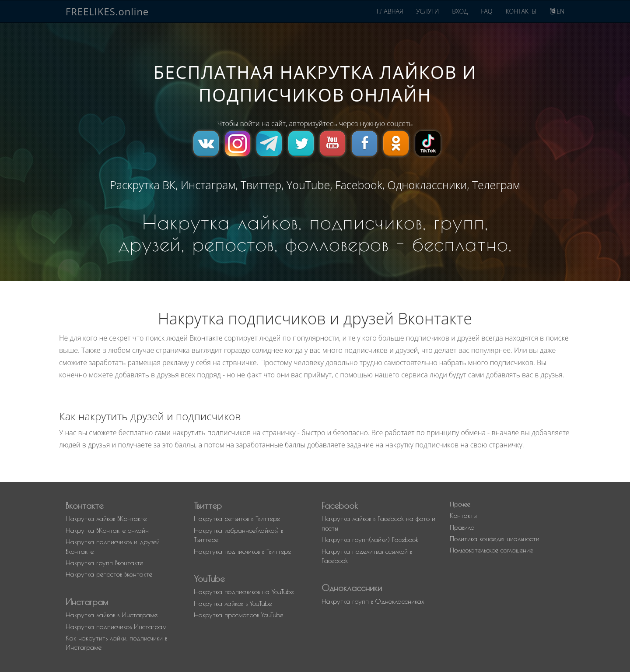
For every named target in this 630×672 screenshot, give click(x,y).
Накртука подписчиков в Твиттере (242, 551)
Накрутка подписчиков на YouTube (244, 592)
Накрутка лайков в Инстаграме (112, 615)
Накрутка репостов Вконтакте (109, 574)
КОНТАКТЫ (521, 11)
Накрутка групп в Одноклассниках (373, 601)
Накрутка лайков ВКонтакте (106, 519)
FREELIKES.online (107, 11)
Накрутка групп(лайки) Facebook (370, 540)
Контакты (463, 515)
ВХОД (460, 11)
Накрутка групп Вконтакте (104, 563)
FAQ (486, 11)
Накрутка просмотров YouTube (238, 615)
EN (557, 11)
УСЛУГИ (427, 11)
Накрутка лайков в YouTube (233, 603)
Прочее (460, 504)
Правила (462, 527)
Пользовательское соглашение (491, 550)
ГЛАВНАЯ (390, 11)
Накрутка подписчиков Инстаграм (116, 627)
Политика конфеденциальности (495, 539)
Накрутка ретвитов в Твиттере (237, 519)
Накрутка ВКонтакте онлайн (107, 530)
